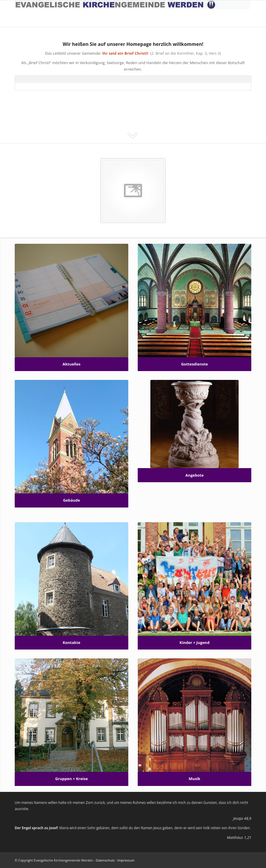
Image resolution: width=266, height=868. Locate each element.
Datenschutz (105, 860)
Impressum (126, 860)
